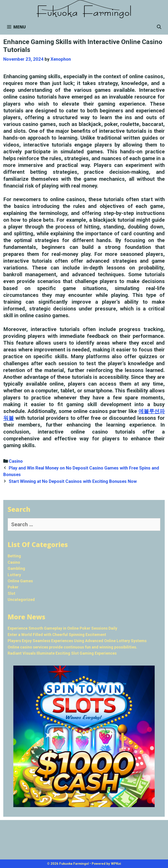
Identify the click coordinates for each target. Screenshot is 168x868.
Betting (14, 556)
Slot (11, 593)
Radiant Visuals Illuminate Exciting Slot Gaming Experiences (62, 653)
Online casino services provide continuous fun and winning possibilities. (72, 647)
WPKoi (116, 864)
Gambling (16, 568)
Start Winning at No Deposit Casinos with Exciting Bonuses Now (73, 481)
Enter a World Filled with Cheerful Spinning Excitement (57, 635)
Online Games (20, 581)
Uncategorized (21, 600)
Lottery (14, 575)
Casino (16, 461)
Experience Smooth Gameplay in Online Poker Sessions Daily (62, 628)
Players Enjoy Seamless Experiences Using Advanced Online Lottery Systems (77, 641)
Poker (13, 587)
